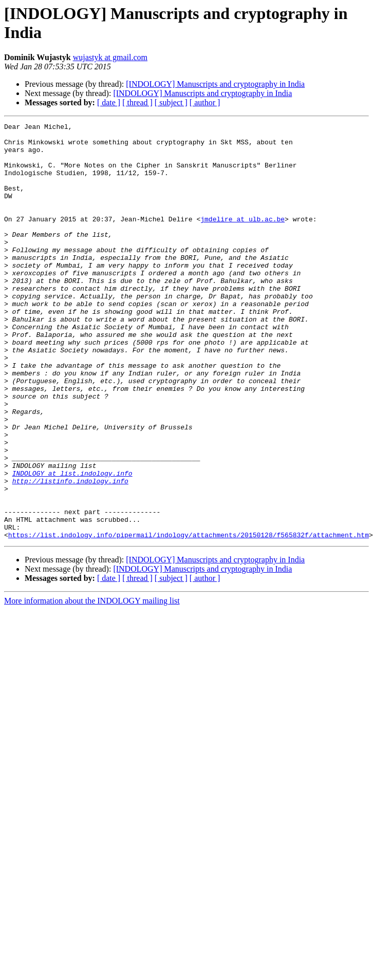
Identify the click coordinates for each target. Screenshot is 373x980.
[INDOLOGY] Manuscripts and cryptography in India (215, 84)
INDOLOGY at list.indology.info (72, 544)
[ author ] (205, 102)
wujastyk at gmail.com (110, 57)
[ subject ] (171, 102)
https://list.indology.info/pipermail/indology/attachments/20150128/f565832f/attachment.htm (189, 618)
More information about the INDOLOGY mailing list (92, 684)
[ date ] (109, 102)
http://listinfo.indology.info (70, 553)
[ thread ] (137, 102)
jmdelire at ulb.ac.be (243, 239)
